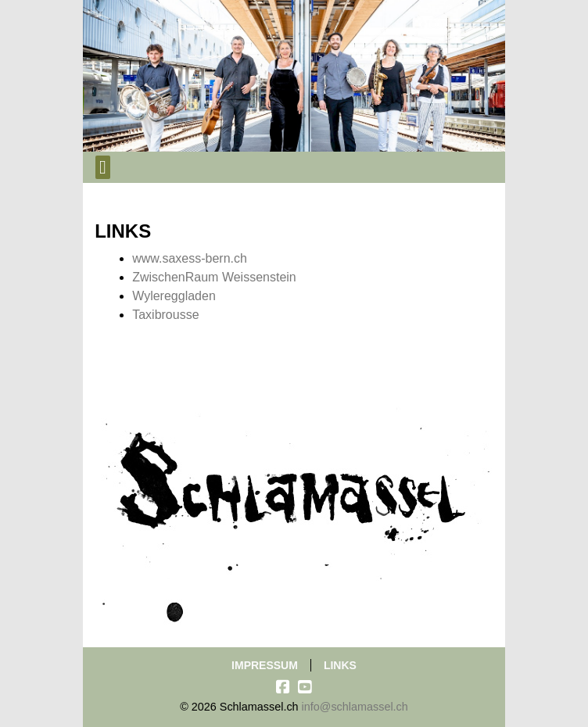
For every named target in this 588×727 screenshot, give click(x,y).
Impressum (265, 665)
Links (340, 665)
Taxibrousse (165, 315)
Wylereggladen (174, 296)
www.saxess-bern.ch (190, 258)
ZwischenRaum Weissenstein (214, 277)
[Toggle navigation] (103, 167)
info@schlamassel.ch (355, 707)
